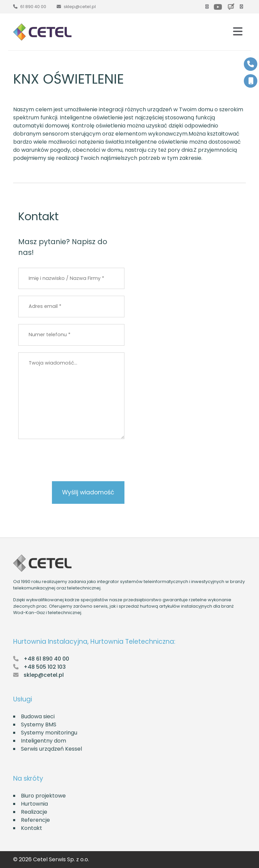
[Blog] (232, 7)
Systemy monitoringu (49, 733)
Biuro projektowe (43, 796)
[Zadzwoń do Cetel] (30, 7)
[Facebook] (208, 7)
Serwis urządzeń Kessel (51, 749)
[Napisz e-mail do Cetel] (76, 7)
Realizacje (34, 812)
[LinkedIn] (243, 7)
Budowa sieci (38, 716)
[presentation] (69, 516)
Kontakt (32, 828)
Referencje (35, 820)
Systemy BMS (39, 725)
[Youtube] (219, 7)
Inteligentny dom (44, 741)
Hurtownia (34, 804)
